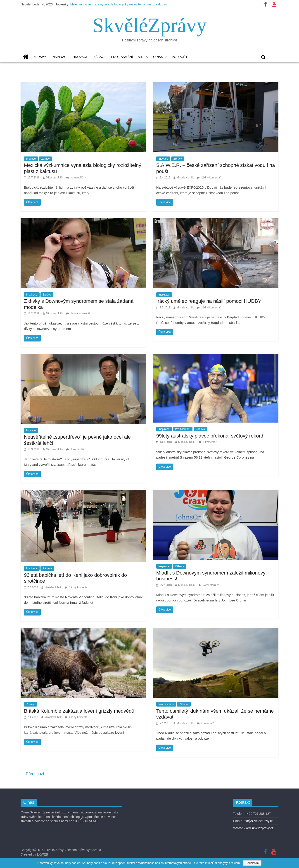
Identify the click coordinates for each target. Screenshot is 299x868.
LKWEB (42, 854)
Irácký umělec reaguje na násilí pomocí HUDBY (209, 301)
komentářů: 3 (207, 723)
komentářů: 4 (76, 178)
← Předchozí (32, 774)
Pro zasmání (122, 57)
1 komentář (75, 449)
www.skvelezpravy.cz (259, 828)
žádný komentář (209, 178)
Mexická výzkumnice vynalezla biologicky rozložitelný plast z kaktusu (119, 4)
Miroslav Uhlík (54, 178)
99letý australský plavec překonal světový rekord (210, 436)
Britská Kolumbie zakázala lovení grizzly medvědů (79, 711)
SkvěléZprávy (150, 25)
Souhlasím (252, 863)
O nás (158, 57)
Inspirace (60, 57)
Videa (143, 57)
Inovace (81, 57)
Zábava (99, 57)
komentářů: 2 (209, 585)
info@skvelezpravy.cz (258, 821)
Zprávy (40, 57)
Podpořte (181, 57)
